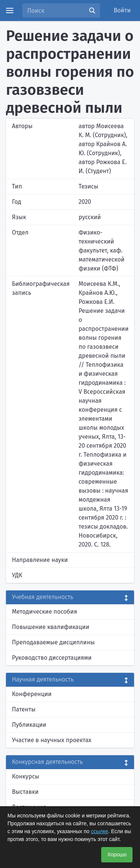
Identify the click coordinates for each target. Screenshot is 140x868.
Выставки (25, 792)
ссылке (99, 831)
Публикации (29, 725)
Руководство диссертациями (52, 658)
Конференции (32, 694)
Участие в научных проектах (52, 740)
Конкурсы (26, 776)
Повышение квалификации (51, 627)
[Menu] (10, 10)
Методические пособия (45, 612)
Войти (122, 10)
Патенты (24, 709)
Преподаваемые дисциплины (53, 642)
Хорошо (117, 855)
